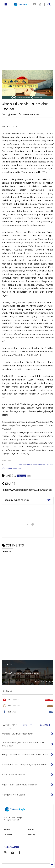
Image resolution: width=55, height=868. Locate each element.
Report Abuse (12, 847)
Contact (8, 835)
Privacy (31, 835)
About (31, 830)
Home (7, 830)
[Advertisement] (27, 38)
